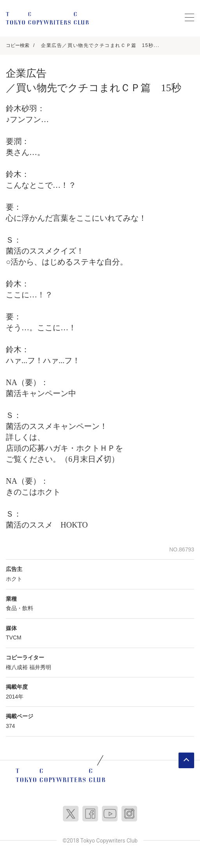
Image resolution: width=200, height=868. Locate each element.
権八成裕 (17, 667)
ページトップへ (186, 760)
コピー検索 (18, 45)
